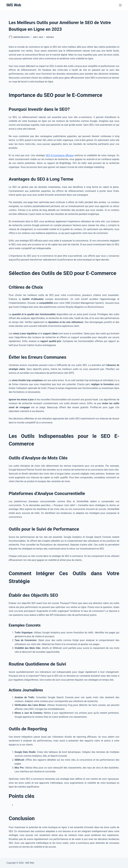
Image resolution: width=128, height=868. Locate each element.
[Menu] (120, 5)
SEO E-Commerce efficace (60, 155)
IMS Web (14, 5)
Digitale (50, 37)
